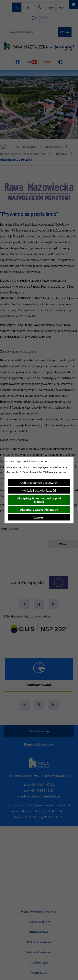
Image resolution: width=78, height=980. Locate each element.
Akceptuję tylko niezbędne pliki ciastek (39, 500)
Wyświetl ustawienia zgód (39, 490)
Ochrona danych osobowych (39, 483)
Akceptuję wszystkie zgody (39, 510)
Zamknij (39, 517)
